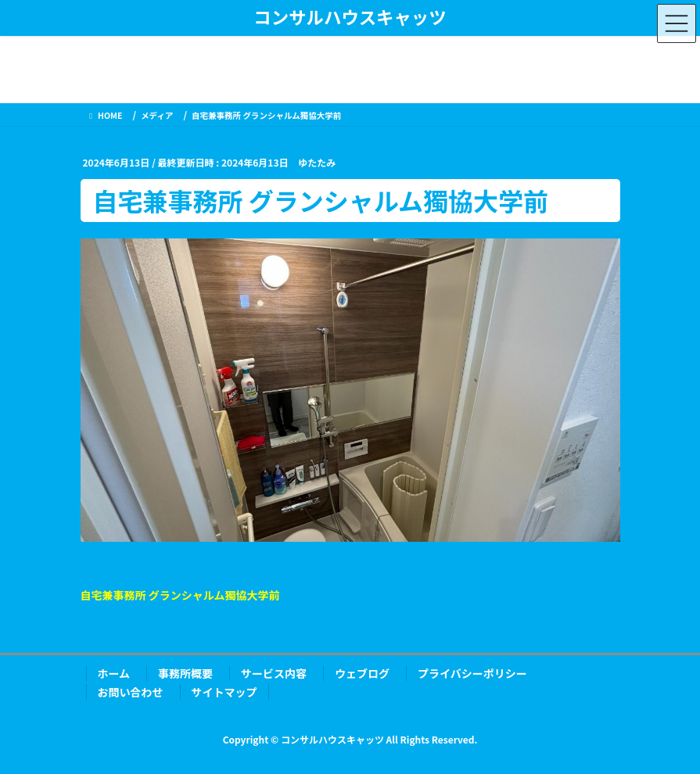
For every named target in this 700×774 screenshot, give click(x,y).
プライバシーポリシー (472, 673)
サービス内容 (274, 673)
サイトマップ (224, 692)
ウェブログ (362, 673)
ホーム (114, 673)
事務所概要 (185, 673)
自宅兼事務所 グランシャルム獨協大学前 (180, 595)
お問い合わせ (131, 692)
